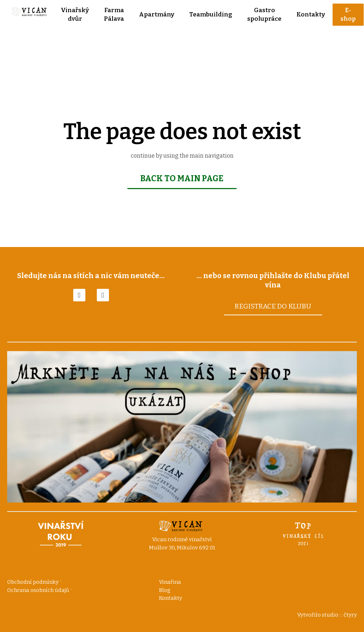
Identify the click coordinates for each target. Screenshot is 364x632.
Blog (165, 590)
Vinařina (170, 582)
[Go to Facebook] (79, 295)
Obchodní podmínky (33, 582)
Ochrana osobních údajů (38, 590)
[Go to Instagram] (103, 295)
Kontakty (171, 598)
